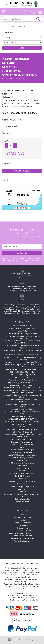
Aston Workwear (29, 598)
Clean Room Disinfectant (23, 432)
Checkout (23, 492)
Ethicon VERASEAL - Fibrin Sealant (23, 372)
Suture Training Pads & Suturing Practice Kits (23, 369)
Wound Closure (23, 484)
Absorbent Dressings (23, 377)
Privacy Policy (23, 525)
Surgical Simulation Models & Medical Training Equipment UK (23, 337)
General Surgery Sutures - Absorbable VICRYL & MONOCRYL (23, 405)
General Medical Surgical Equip (23, 450)
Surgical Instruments (23, 476)
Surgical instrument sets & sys (23, 473)
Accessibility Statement (23, 541)
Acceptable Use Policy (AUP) (23, 531)
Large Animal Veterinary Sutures (23, 409)
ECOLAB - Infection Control (23, 445)
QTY (6, 141)
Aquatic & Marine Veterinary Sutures (23, 380)
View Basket (23, 489)
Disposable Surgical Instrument (23, 442)
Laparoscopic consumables (23, 452)
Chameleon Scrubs (31, 600)
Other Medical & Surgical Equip (23, 463)
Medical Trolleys (23, 331)
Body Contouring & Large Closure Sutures (23, 385)
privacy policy (22, 258)
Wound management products (23, 486)
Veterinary (23, 479)
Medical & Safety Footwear (23, 458)
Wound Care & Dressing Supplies (23, 481)
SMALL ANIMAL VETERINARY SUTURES (23, 419)
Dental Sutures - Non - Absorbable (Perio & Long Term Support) (23, 358)
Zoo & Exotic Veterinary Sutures (23, 424)
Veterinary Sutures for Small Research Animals (23, 422)
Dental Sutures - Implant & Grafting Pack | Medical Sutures (23, 351)
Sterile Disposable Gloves (23, 439)
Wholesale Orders (23, 502)
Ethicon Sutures (23, 447)
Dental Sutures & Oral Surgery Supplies (23, 334)
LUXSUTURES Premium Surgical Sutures (23, 455)
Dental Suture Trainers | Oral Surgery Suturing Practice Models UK (23, 342)
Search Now (38, 19)
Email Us (22, 300)
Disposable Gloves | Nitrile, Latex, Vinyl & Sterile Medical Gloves (23, 436)
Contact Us (23, 515)
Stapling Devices (23, 468)
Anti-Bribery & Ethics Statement (23, 538)
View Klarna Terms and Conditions (26, 313)
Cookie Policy (23, 520)
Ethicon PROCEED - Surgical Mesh (23, 375)
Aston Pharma (32, 595)
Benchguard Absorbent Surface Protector (23, 429)
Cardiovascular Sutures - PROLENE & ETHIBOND (23, 388)
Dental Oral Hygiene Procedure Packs (23, 328)
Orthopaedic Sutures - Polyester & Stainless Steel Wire (23, 413)
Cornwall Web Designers (28, 640)
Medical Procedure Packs (23, 326)
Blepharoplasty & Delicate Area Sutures (23, 382)
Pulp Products (23, 465)
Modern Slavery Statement (23, 536)
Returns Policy (23, 528)
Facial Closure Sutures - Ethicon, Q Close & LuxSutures (23, 401)
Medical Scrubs (23, 460)
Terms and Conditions (23, 523)
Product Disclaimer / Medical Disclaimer (23, 533)
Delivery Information (23, 499)
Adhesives (23, 427)
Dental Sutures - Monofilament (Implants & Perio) (23, 355)
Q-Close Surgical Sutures (23, 416)
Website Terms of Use (23, 517)
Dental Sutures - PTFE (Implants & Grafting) (23, 362)
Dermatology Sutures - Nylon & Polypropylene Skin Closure (23, 396)
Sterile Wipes (23, 471)
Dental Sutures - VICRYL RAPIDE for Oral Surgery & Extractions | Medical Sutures (23, 391)
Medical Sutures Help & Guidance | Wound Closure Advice (23, 366)
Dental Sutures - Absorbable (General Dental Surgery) (23, 346)
